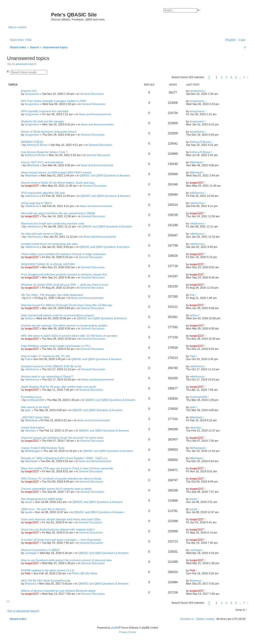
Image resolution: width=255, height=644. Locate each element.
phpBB (115, 628)
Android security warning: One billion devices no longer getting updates (64, 325)
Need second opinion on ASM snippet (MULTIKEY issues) (56, 172)
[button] (209, 78)
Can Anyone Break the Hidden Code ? (44, 152)
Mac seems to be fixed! (35, 407)
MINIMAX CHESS (32, 142)
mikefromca (32, 196)
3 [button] (226, 77)
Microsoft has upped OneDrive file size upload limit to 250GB (58, 213)
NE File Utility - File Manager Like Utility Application (52, 295)
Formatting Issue (31, 397)
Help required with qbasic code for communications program (58, 315)
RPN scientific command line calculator (45, 111)
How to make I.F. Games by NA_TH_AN (46, 356)
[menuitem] (28, 40)
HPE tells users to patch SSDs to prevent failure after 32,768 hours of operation (69, 336)
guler (28, 410)
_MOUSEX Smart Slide (35, 417)
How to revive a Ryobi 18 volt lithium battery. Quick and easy (58, 183)
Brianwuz (31, 584)
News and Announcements (95, 114)
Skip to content (17, 27)
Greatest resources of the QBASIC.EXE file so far (51, 366)
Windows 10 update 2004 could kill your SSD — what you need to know (65, 285)
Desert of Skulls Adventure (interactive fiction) (49, 132)
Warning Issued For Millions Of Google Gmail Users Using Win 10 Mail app (67, 305)
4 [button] (231, 77)
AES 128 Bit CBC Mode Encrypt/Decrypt (46, 581)
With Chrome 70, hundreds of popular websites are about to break (61, 479)
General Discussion (92, 94)
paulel (29, 502)
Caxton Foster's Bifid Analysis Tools (43, 448)
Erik (29, 298)
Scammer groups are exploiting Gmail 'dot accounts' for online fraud (62, 438)
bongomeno (32, 94)
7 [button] (244, 77)
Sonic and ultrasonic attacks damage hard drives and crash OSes (61, 519)
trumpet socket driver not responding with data (49, 244)
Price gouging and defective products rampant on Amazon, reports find (64, 274)
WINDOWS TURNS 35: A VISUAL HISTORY (48, 264)
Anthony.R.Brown (37, 145)
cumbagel (31, 553)
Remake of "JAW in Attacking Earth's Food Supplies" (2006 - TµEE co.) (64, 458)
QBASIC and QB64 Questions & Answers (105, 175)
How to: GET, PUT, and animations (42, 162)
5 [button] (236, 77)
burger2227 (32, 186)
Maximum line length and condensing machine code (53, 223)
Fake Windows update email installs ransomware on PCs (56, 346)
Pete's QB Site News (85, 573)
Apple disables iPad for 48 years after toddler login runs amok (59, 387)
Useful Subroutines (33, 428)
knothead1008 (35, 400)
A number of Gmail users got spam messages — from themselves (61, 540)
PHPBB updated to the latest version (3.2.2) (48, 570)
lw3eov (29, 318)
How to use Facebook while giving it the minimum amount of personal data (66, 560)
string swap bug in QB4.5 (36, 203)
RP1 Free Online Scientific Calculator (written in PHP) (54, 101)
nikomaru (31, 430)
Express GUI (29, 91)
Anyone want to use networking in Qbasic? (47, 376)
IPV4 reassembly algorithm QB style (43, 193)
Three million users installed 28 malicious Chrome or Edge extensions (64, 254)
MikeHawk (33, 165)
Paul (28, 359)
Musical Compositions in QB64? (41, 550)
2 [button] (222, 77)
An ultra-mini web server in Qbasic (42, 234)
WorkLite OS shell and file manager (43, 121)
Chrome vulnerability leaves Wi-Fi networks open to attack (56, 489)
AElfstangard (32, 451)
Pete (28, 573)
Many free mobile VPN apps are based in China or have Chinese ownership (67, 468)
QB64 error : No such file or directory (43, 509)
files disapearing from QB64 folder (42, 499)
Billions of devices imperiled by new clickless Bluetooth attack (58, 591)
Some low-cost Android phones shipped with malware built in (58, 530)
